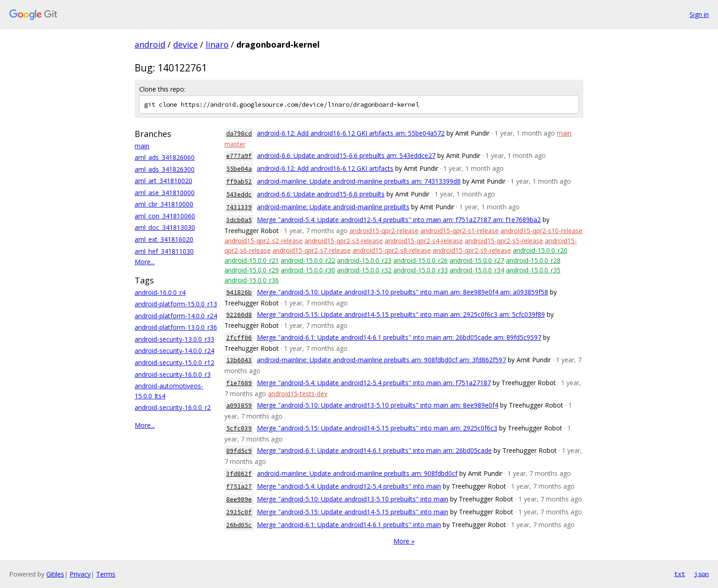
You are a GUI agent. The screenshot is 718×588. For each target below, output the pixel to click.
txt (680, 574)
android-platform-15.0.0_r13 (176, 304)
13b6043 (239, 360)
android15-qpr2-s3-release (344, 241)
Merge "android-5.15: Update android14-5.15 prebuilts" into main (353, 512)
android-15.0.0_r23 (364, 260)
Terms (106, 574)
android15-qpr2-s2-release (264, 241)
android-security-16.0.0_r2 (173, 407)
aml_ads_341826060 (165, 157)
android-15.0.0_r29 (252, 270)
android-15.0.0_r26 (421, 260)
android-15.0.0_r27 (477, 260)
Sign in (699, 14)
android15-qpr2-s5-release (504, 241)
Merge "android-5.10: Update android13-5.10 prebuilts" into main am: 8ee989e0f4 (378, 405)
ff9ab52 (239, 182)
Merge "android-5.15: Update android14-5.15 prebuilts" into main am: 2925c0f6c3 (377, 428)
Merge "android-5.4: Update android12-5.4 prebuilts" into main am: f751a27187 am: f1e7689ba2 (399, 220)
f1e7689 (239, 383)
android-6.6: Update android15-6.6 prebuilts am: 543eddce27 (346, 155)
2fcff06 (239, 338)
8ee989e (239, 499)
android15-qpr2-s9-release (472, 250)
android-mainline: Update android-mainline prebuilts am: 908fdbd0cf (357, 473)
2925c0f (239, 512)
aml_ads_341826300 (165, 169)
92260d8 (239, 315)
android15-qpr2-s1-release (460, 231)
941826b (239, 292)
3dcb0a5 (239, 220)
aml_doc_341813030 (165, 227)
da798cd (239, 133)
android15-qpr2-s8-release (392, 250)
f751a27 (239, 487)
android (150, 44)
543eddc (239, 194)
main (142, 146)
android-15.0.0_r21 (252, 260)
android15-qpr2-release (384, 231)
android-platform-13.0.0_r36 (176, 327)
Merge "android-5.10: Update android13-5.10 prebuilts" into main (353, 499)
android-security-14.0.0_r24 (174, 351)
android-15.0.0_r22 (308, 260)
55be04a (239, 169)
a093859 (239, 406)
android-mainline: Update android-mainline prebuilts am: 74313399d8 (359, 181)
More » (404, 541)
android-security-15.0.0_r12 (174, 362)
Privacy (80, 574)
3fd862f (239, 474)
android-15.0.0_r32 (364, 270)
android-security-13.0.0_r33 (174, 339)
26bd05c (239, 525)
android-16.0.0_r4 (160, 292)
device (185, 44)
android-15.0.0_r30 (308, 270)
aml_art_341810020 (163, 181)
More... (145, 262)
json (702, 574)
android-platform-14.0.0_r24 (176, 316)
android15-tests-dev (298, 394)
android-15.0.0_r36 (252, 280)
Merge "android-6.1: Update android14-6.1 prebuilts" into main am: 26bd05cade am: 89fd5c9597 (399, 337)
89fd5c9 (239, 451)
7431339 (239, 207)
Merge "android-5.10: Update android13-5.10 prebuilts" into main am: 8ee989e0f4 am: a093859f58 (403, 292)
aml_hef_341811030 (164, 251)
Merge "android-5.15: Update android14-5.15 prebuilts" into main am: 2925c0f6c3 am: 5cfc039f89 (401, 314)
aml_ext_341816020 (164, 239)
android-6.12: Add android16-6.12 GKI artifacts (325, 168)
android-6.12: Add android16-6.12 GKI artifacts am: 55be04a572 (351, 133)
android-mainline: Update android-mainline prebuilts (333, 207)
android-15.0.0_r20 (540, 250)
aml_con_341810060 (165, 216)
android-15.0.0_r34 (477, 270)
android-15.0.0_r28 (533, 260)
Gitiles (55, 574)
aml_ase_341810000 (165, 193)
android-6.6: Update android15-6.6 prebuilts (321, 194)
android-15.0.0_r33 (421, 270)
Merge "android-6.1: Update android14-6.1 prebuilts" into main (349, 525)
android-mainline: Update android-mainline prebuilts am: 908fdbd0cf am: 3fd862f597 (381, 360)
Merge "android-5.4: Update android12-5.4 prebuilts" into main (349, 486)
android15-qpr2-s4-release (424, 241)
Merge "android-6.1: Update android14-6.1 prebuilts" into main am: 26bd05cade (374, 450)
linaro (217, 44)
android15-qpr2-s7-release (312, 250)
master (235, 144)
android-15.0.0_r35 (533, 270)
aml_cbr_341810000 (164, 204)
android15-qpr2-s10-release (541, 231)
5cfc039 (239, 428)
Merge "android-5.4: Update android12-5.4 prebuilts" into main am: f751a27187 (374, 383)
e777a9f (239, 156)
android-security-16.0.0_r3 (173, 374)
